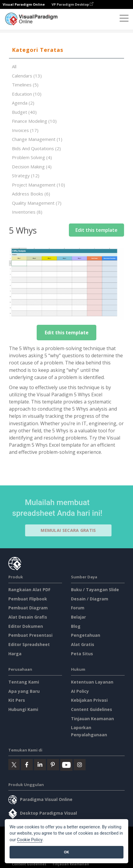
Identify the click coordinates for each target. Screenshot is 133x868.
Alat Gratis (83, 644)
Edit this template (96, 230)
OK (66, 852)
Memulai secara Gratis (71, 530)
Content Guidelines (92, 709)
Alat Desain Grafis (28, 617)
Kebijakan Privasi (89, 700)
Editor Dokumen (26, 626)
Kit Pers (17, 700)
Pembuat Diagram (28, 608)
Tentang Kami (24, 682)
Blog (76, 626)
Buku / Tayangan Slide (95, 590)
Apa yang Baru (24, 691)
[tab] (66, 50)
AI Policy (80, 691)
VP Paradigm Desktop (72, 4)
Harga (15, 654)
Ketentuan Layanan (92, 682)
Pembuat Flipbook (28, 599)
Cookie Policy (30, 840)
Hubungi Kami (23, 709)
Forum (78, 608)
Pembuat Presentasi (30, 635)
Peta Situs (82, 654)
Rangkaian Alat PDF (29, 590)
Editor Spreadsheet (29, 644)
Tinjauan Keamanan (92, 719)
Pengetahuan (86, 635)
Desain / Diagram (90, 599)
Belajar (78, 617)
